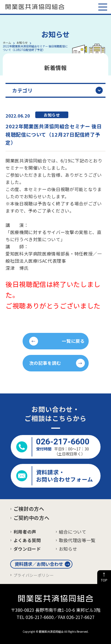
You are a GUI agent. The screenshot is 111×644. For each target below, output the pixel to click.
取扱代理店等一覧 (77, 540)
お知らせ (68, 549)
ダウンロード (27, 549)
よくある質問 (27, 540)
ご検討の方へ (29, 509)
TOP (104, 580)
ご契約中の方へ (31, 518)
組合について (73, 532)
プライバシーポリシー (34, 575)
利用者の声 (25, 532)
